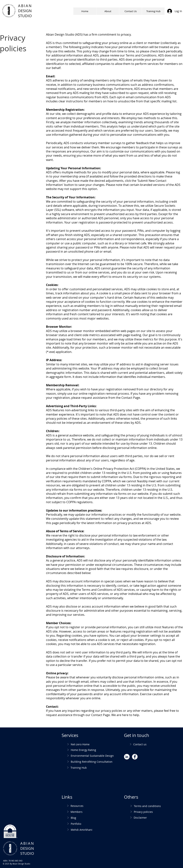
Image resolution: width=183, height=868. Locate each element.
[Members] (84, 812)
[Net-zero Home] (95, 744)
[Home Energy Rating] (94, 750)
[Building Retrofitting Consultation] (96, 762)
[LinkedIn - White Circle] (127, 757)
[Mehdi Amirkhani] (90, 830)
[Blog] (84, 818)
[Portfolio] (84, 824)
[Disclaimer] (154, 818)
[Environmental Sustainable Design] (96, 756)
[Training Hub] (96, 768)
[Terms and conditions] (155, 806)
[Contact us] (146, 744)
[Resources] (84, 806)
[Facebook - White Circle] (135, 757)
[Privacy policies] (155, 812)
